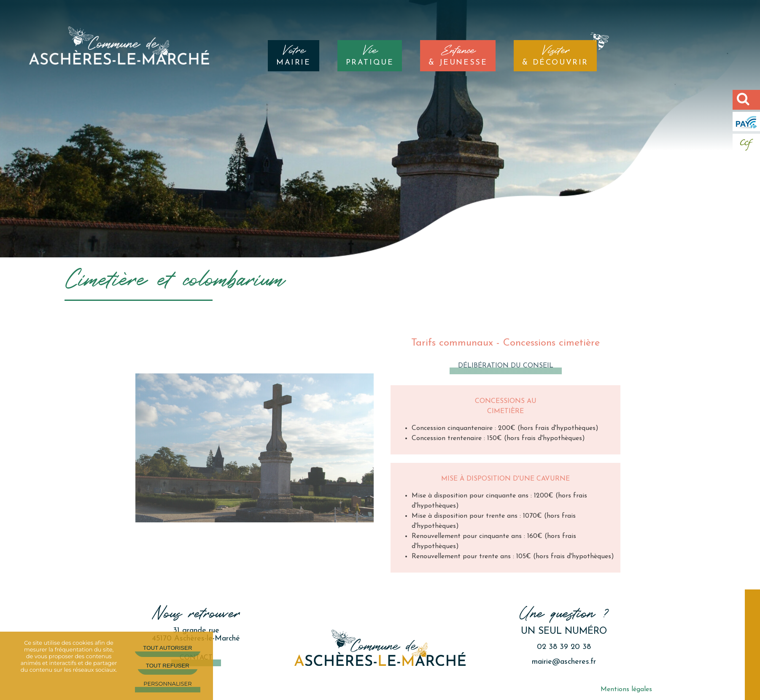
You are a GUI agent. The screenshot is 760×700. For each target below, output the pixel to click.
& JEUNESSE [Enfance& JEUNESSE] (458, 56)
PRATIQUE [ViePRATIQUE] (370, 56)
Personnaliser (167, 684)
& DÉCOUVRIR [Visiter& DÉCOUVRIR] (555, 56)
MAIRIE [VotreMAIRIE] (294, 56)
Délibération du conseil (506, 366)
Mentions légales (626, 689)
